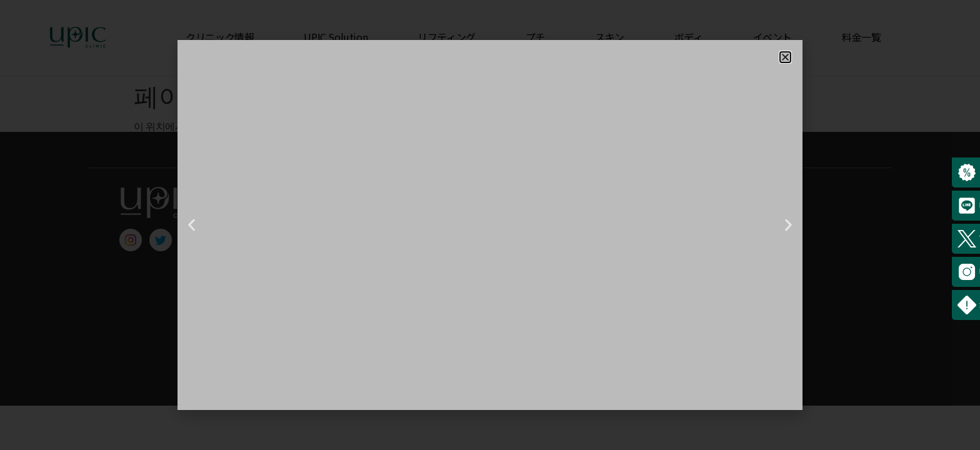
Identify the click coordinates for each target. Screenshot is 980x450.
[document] (490, 225)
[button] (785, 57)
